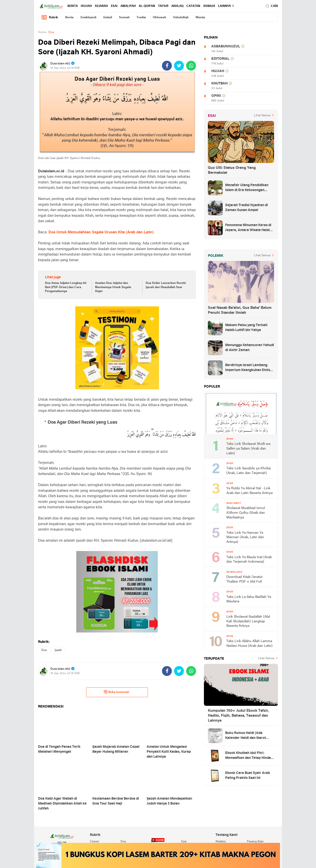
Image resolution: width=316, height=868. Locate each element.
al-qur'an (147, 6)
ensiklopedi (88, 18)
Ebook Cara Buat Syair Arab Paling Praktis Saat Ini (247, 776)
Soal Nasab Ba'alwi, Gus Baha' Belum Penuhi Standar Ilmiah (240, 310)
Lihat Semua (262, 116)
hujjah (86, 6)
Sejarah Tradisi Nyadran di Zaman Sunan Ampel (247, 208)
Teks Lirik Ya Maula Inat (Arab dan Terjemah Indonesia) (249, 560)
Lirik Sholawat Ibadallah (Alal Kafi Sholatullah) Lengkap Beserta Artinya (248, 621)
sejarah (101, 6)
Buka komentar (117, 692)
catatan (193, 6)
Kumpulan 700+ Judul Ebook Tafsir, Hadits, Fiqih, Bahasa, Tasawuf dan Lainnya (238, 716)
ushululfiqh (181, 18)
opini (216, 96)
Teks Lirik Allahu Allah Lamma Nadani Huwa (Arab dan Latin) (249, 644)
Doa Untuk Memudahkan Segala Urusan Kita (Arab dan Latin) (101, 232)
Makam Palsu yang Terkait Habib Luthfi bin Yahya (246, 328)
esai (114, 6)
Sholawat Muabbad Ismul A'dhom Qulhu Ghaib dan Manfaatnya (246, 513)
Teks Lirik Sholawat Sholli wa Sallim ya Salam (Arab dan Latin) (248, 449)
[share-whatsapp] (191, 66)
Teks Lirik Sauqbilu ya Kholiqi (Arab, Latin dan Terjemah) (249, 471)
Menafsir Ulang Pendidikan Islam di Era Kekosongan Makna (247, 188)
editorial (220, 59)
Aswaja (209, 6)
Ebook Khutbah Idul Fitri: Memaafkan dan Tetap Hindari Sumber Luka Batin (249, 756)
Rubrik (50, 17)
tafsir (163, 6)
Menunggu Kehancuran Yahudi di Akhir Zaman (250, 348)
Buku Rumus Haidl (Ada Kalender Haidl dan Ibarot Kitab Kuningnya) (246, 736)
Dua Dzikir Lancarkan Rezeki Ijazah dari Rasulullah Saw (166, 285)
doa (44, 650)
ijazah (58, 650)
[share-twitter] (179, 66)
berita (73, 6)
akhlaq (177, 6)
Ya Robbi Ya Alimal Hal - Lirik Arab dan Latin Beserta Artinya (249, 491)
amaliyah (128, 6)
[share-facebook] (167, 66)
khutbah (219, 84)
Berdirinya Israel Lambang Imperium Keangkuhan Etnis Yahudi (248, 368)
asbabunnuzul (226, 47)
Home (42, 32)
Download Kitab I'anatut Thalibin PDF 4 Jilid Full (244, 579)
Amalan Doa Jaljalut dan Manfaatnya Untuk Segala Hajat (113, 287)
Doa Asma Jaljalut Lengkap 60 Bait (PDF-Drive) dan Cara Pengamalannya (66, 287)
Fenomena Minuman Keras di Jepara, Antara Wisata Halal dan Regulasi (248, 228)
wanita (200, 18)
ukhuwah (159, 18)
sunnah (124, 18)
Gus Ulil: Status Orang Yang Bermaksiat (232, 170)
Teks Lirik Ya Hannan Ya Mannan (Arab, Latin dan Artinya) (245, 537)
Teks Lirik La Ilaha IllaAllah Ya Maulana (249, 599)
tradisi (141, 18)
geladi (108, 18)
